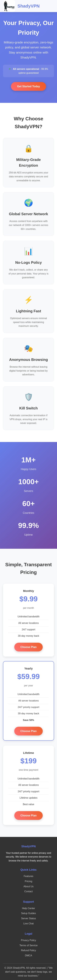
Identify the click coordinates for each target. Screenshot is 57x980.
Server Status (28, 918)
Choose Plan (28, 648)
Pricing (28, 881)
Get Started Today (28, 86)
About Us (29, 886)
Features (28, 876)
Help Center (28, 908)
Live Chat (29, 924)
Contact (28, 891)
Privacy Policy (29, 940)
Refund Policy (28, 950)
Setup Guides (28, 913)
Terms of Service (28, 945)
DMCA (28, 955)
